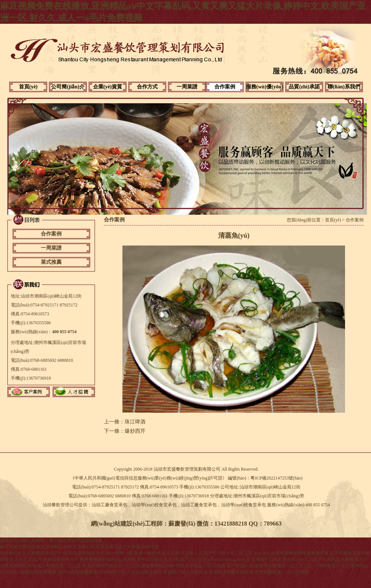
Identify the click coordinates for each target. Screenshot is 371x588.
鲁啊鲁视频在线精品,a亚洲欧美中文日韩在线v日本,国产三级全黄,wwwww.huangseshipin (165, 559)
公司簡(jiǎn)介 (68, 87)
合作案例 (225, 87)
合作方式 (147, 87)
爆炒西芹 (135, 431)
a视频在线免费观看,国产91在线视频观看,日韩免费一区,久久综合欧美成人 (91, 572)
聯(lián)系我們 (344, 87)
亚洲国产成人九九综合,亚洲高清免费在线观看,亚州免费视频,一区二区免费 (236, 572)
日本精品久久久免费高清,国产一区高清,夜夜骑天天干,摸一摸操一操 (66, 553)
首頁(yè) (28, 87)
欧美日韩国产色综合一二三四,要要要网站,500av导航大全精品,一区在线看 (154, 566)
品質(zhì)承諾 (304, 87)
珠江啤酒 (135, 422)
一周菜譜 (187, 87)
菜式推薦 (51, 262)
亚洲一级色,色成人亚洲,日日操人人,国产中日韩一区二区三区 (193, 553)
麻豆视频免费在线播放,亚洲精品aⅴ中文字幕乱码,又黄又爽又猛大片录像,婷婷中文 (80, 547)
